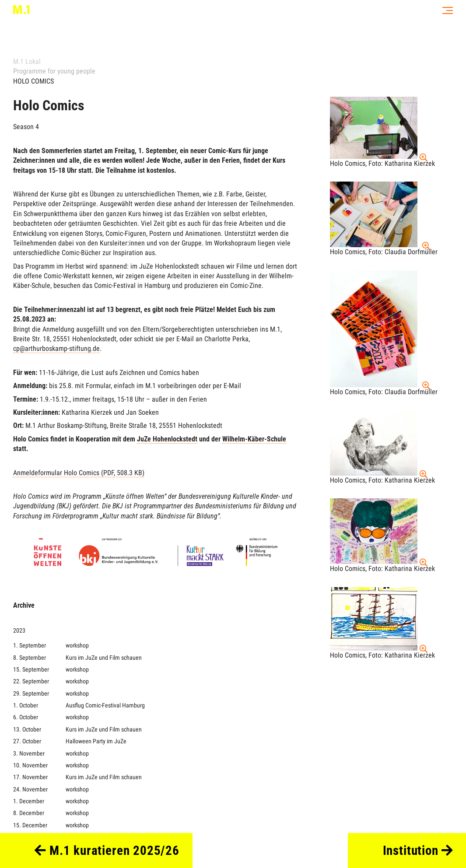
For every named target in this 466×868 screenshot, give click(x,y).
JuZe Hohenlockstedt (167, 439)
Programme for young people (54, 71)
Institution (418, 850)
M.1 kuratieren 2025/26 (107, 850)
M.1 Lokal (27, 61)
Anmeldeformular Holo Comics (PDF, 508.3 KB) (79, 473)
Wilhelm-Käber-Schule (254, 439)
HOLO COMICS (33, 81)
